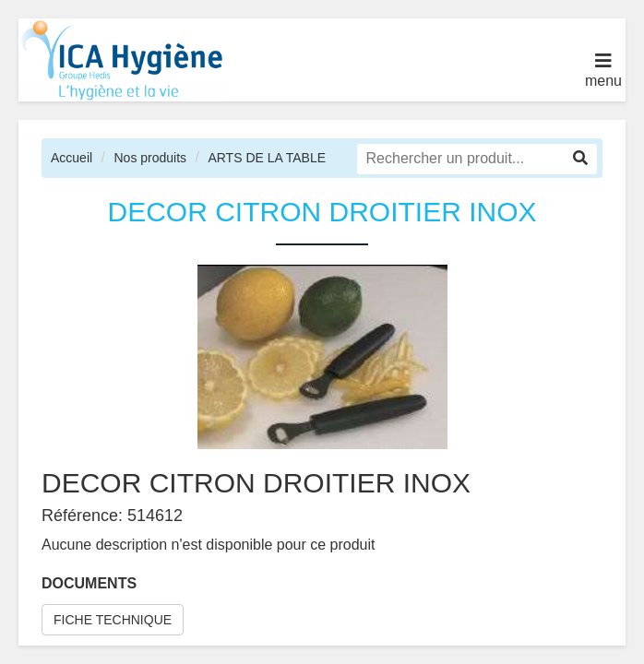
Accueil (72, 158)
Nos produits (150, 158)
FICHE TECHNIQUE (113, 620)
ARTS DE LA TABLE (267, 158)
